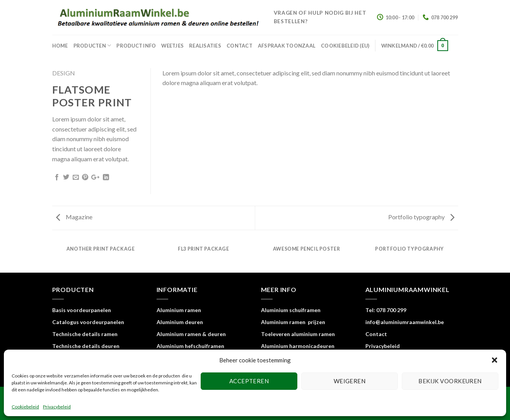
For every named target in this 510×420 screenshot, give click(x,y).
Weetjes (172, 46)
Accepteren (249, 381)
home (60, 46)
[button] (495, 360)
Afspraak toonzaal (287, 46)
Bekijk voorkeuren (450, 381)
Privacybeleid (57, 407)
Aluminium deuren (180, 322)
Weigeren (350, 381)
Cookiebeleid (25, 407)
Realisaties (205, 46)
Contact (240, 46)
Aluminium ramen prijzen (293, 322)
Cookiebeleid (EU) (345, 46)
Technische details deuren (86, 346)
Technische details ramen (85, 334)
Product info (136, 46)
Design (64, 73)
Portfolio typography (421, 217)
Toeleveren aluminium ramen (298, 334)
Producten (92, 45)
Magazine (74, 217)
